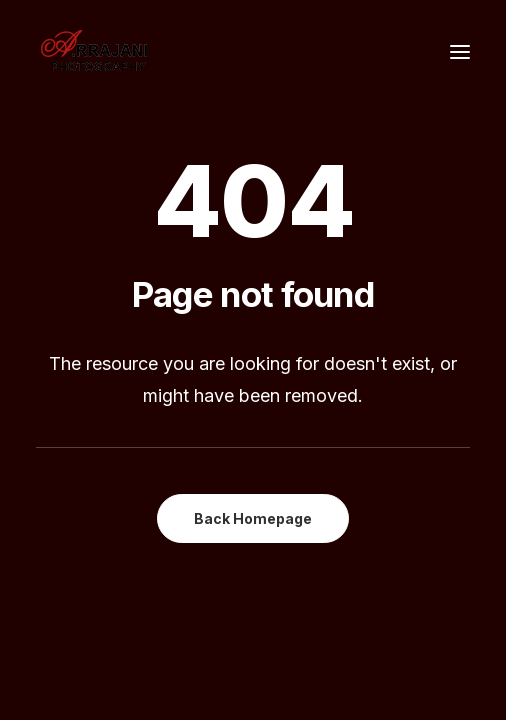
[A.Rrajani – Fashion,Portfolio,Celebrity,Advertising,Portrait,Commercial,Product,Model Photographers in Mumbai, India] (93, 52)
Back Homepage (253, 518)
